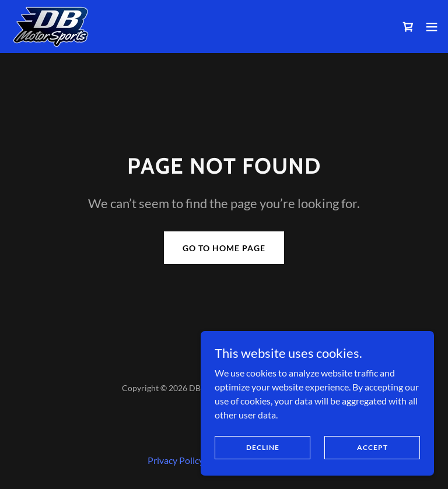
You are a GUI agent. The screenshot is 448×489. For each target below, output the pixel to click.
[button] (432, 27)
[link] (51, 27)
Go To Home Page (224, 248)
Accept (372, 447)
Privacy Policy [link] (176, 460)
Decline (263, 447)
